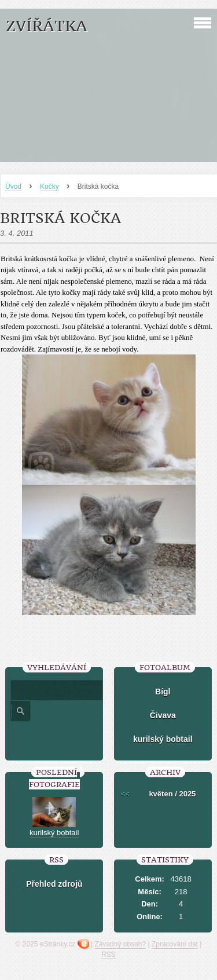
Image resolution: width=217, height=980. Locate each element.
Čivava (163, 715)
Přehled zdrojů (54, 884)
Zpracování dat (175, 944)
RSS (108, 955)
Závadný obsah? (120, 944)
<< (125, 794)
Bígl (163, 692)
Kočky (49, 187)
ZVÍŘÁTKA (47, 26)
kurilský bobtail (163, 739)
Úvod (13, 187)
